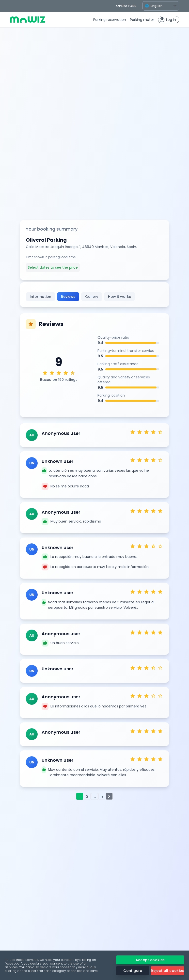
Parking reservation (110, 20)
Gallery (92, 297)
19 (102, 796)
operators (126, 6)
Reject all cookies (167, 971)
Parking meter (142, 20)
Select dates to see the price (53, 267)
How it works (119, 297)
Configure (133, 971)
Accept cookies (150, 960)
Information (40, 297)
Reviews (68, 297)
